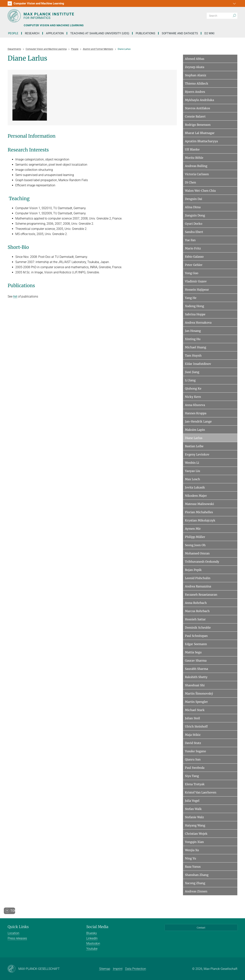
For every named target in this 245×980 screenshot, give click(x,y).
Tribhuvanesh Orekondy (202, 562)
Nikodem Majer (196, 496)
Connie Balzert (195, 116)
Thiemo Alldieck (197, 83)
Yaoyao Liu (192, 471)
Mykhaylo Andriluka (199, 100)
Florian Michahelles (199, 512)
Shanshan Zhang (197, 875)
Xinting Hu (193, 339)
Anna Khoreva (195, 405)
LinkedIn (92, 938)
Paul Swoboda (195, 768)
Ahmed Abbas (195, 59)
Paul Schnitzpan (196, 636)
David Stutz (193, 743)
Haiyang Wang (195, 825)
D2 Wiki (209, 33)
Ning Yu (190, 858)
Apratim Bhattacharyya (201, 141)
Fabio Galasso (194, 257)
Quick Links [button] (18, 927)
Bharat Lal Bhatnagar (200, 133)
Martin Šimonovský (199, 693)
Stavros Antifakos (197, 108)
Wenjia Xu (192, 850)
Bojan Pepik (193, 570)
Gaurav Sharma (196, 661)
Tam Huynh (193, 356)
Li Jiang (190, 380)
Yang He (191, 298)
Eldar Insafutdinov (198, 364)
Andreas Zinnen (196, 891)
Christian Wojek (196, 834)
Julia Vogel (192, 801)
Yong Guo (192, 273)
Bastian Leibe (194, 446)
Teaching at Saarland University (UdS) (100, 33)
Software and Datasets (180, 33)
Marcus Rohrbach (197, 611)
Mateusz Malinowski (199, 504)
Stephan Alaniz (196, 75)
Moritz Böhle (194, 158)
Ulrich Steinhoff (196, 726)
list (15, 296)
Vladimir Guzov (196, 281)
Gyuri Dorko (194, 224)
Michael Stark (195, 710)
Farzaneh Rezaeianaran (201, 595)
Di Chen (190, 182)
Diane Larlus (194, 438)
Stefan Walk (193, 809)
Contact (201, 928)
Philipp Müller (195, 537)
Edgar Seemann (196, 644)
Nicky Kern (193, 397)
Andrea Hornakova (198, 323)
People (13, 33)
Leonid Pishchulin (198, 578)
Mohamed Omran (197, 553)
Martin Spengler (196, 702)
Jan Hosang (193, 331)
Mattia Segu (193, 652)
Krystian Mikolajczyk (200, 520)
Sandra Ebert (194, 232)
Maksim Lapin (195, 430)
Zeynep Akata (195, 67)
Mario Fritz (193, 248)
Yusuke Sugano (195, 751)
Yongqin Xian (194, 842)
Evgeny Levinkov (197, 454)
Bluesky (92, 933)
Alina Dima (193, 207)
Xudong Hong (194, 306)
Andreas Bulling (196, 166)
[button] (234, 3)
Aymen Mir (193, 529)
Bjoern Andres (195, 92)
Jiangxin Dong (195, 215)
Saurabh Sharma (196, 669)
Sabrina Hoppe (195, 314)
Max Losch (192, 479)
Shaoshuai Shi (195, 685)
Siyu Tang (192, 776)
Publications (145, 33)
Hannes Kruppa (196, 413)
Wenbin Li (192, 463)
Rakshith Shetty (196, 677)
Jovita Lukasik (195, 487)
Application (55, 33)
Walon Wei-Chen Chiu (200, 191)
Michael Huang (196, 347)
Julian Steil (192, 718)
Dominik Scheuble (198, 628)
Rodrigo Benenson (198, 125)
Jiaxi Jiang (192, 372)
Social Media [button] (97, 927)
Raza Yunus (193, 867)
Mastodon (93, 943)
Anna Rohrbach (196, 603)
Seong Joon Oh (195, 545)
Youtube (92, 949)
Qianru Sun (193, 759)
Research (32, 33)
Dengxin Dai (194, 199)
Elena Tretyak (195, 784)
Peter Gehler (194, 265)
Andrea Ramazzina (198, 586)
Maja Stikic (193, 735)
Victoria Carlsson (197, 174)
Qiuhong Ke (193, 388)
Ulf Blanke (192, 149)
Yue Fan (190, 240)
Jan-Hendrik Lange (198, 421)
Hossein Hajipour (197, 290)
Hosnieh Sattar (195, 619)
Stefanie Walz (194, 817)
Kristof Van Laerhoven (201, 792)
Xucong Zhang (195, 883)
